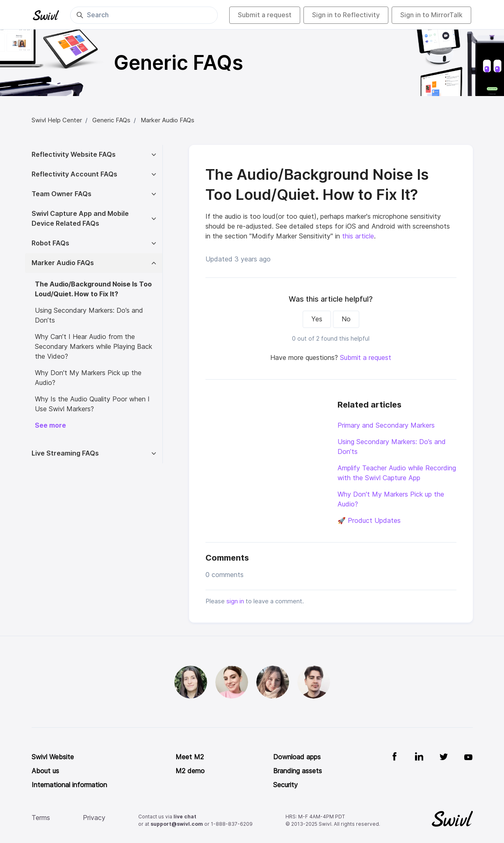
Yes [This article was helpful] (317, 319)
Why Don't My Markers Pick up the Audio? (391, 499)
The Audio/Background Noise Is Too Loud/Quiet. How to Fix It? (93, 289)
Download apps (297, 757)
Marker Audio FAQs (168, 120)
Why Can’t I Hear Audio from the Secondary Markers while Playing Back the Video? (94, 347)
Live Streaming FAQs (65, 453)
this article (358, 236)
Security (285, 785)
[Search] (144, 15)
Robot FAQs (50, 243)
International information (69, 785)
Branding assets (298, 771)
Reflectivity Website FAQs (74, 155)
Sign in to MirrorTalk (431, 15)
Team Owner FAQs (62, 194)
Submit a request (265, 15)
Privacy (94, 818)
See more (50, 425)
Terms (41, 818)
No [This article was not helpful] (346, 319)
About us (45, 771)
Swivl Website (53, 757)
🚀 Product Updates (369, 521)
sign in (235, 601)
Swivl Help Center (57, 120)
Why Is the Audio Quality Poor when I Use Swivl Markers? (92, 404)
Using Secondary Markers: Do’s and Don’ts (392, 447)
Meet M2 (190, 757)
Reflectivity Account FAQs (74, 174)
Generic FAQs (111, 120)
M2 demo (190, 771)
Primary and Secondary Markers (386, 425)
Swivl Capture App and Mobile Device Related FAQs (80, 219)
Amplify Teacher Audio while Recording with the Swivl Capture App (397, 473)
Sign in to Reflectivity (346, 15)
